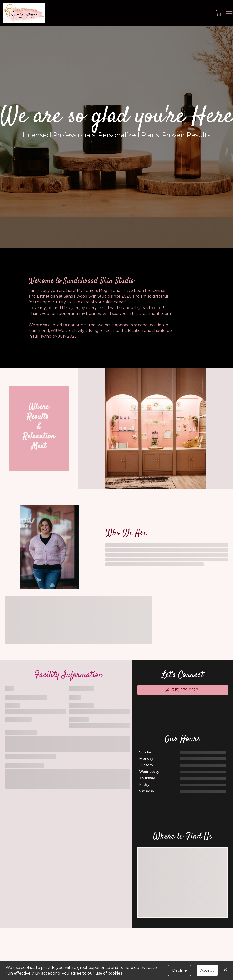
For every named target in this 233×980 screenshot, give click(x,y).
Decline (180, 970)
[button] (219, 13)
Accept (207, 970)
